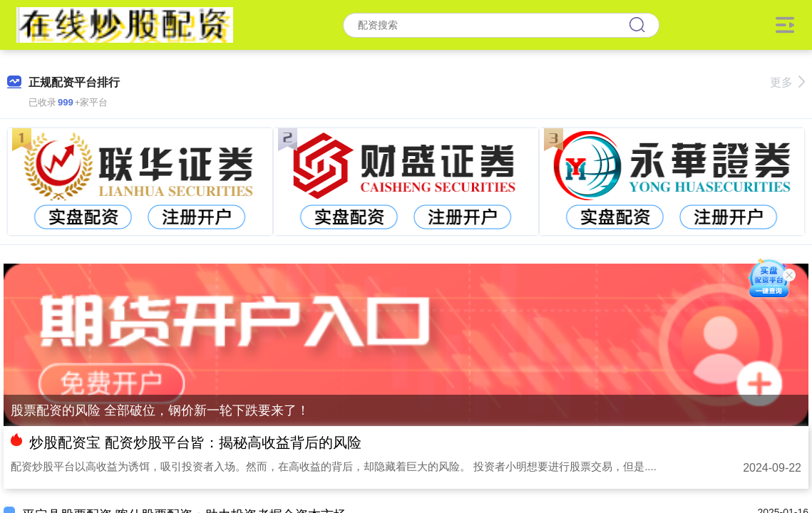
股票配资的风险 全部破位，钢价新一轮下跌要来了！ (160, 410)
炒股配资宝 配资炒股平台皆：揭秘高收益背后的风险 (195, 442)
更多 (787, 82)
